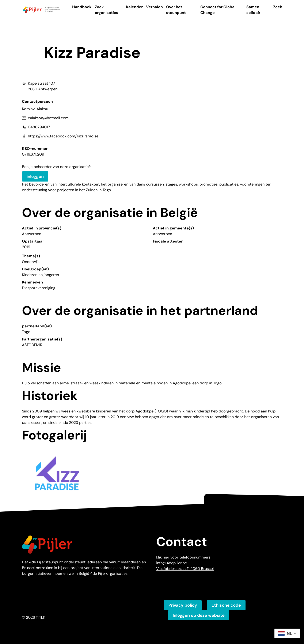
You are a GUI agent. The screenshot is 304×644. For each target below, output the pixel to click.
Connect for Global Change (218, 10)
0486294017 (39, 127)
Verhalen (154, 7)
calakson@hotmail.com (48, 118)
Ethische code (226, 605)
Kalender (134, 7)
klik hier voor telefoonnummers (183, 557)
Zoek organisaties (107, 10)
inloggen (35, 176)
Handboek (82, 7)
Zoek (278, 7)
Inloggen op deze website (199, 615)
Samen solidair (253, 10)
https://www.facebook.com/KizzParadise (63, 136)
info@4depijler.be (172, 563)
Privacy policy (183, 605)
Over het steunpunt (176, 10)
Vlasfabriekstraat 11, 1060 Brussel (185, 569)
